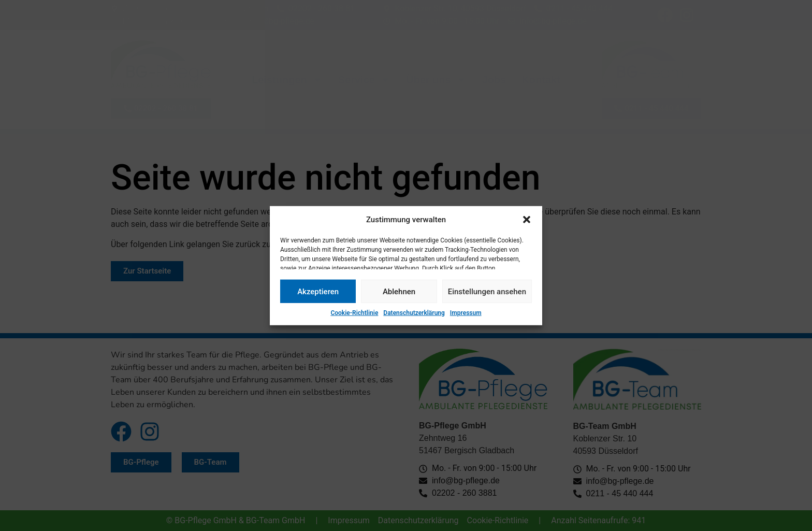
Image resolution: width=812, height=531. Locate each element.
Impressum (466, 313)
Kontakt (541, 80)
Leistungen (287, 80)
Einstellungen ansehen (487, 291)
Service (364, 80)
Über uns (436, 80)
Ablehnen (399, 291)
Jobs (494, 80)
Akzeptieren (318, 291)
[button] (527, 220)
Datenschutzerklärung (414, 313)
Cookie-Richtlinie (354, 313)
